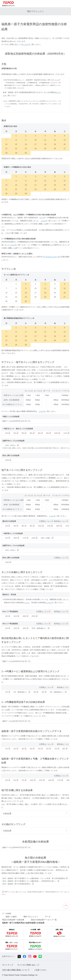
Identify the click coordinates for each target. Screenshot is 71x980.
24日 (35, 538)
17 (35, 144)
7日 (57, 749)
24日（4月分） (12, 550)
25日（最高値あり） (41, 628)
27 (65, 149)
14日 (51, 780)
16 (26, 144)
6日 (32, 433)
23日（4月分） (12, 445)
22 (16, 149)
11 (45, 140)
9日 (49, 433)
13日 (50, 526)
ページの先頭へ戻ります (66, 906)
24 (35, 149)
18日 (26, 616)
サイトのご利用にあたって (28, 965)
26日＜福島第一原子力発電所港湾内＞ (18, 884)
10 (35, 140)
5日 (24, 433)
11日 (67, 433)
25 (45, 149)
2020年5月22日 (20, 847)
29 (16, 153)
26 (55, 149)
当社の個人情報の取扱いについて (16, 970)
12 (55, 140)
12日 (42, 780)
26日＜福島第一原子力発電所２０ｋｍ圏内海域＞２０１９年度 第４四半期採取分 (35, 878)
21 (6, 149)
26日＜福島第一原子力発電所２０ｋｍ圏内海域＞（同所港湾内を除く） (31, 881)
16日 (59, 526)
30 (26, 153)
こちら (26, 44)
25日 (35, 616)
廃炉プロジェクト (35, 11)
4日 (8, 616)
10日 (57, 433)
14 (6, 144)
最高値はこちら (61, 521)
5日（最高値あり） (58, 692)
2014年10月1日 (20, 721)
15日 (8, 460)
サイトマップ (8, 965)
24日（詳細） (47, 538)
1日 (8, 692)
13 (65, 140)
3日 (16, 433)
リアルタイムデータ (52, 257)
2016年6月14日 (20, 421)
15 (16, 144)
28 (6, 153)
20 (65, 144)
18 (45, 144)
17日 (26, 538)
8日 (41, 433)
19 (55, 144)
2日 (8, 433)
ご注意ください (40, 970)
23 (26, 149)
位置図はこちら (46, 521)
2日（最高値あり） (22, 692)
